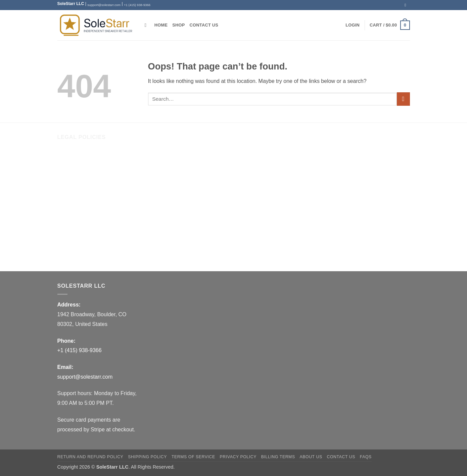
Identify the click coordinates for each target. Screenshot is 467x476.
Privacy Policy (74, 226)
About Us (68, 157)
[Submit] (403, 99)
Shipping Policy (76, 199)
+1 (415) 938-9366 (137, 5)
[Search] (147, 25)
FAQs (64, 255)
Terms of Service (77, 213)
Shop (178, 25)
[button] (353, 25)
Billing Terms (73, 241)
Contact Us (204, 25)
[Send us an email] (407, 5)
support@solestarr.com (104, 5)
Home (161, 25)
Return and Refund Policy (88, 185)
